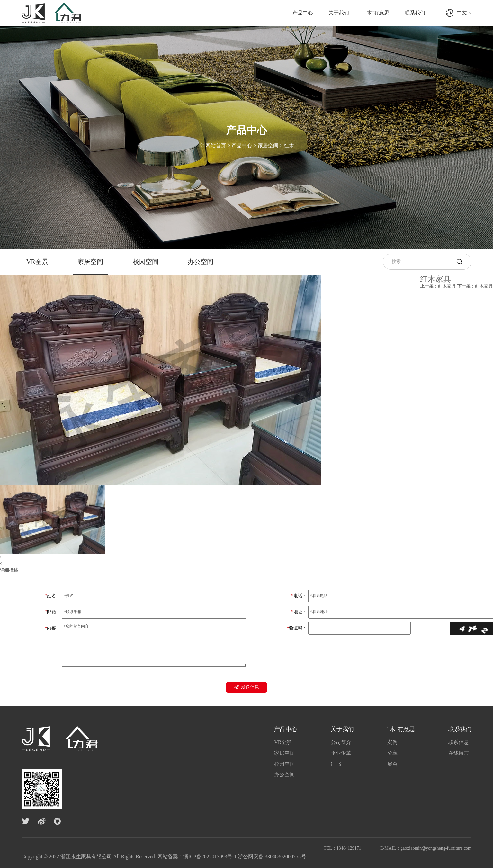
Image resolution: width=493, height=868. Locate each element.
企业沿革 (341, 753)
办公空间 (201, 262)
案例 (392, 742)
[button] (161, 557)
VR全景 (37, 262)
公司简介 (341, 742)
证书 (336, 764)
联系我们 (415, 13)
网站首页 (216, 146)
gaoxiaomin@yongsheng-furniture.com (436, 848)
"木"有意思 (377, 13)
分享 (392, 753)
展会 (392, 764)
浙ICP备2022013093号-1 (210, 857)
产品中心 (303, 13)
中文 (464, 13)
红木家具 (438, 286)
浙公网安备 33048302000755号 (272, 857)
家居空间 (268, 146)
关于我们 (339, 13)
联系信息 (459, 742)
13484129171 (349, 848)
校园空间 (146, 262)
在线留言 (459, 753)
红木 (289, 146)
